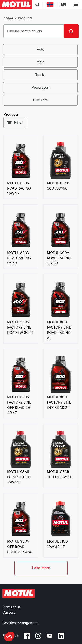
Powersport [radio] (41, 87)
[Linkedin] (61, 636)
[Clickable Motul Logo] (16, 4)
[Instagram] (38, 636)
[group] (41, 75)
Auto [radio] (41, 49)
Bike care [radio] (41, 100)
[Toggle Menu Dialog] (76, 4)
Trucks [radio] (40, 75)
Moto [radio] (40, 62)
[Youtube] (50, 636)
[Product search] (37, 4)
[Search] (71, 31)
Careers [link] (9, 613)
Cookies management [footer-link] (21, 623)
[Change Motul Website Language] (63, 4)
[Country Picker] (50, 4)
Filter (15, 123)
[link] (21, 178)
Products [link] (25, 18)
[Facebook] (27, 636)
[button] (9, 637)
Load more (41, 568)
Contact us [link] (12, 607)
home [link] (8, 18)
